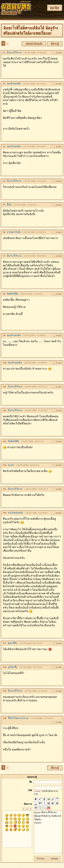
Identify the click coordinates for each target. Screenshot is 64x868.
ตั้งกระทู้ (55, 44)
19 (5, 691)
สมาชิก (55, 8)
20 (5, 718)
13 (5, 441)
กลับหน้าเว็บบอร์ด (34, 44)
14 (5, 465)
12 (5, 410)
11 (5, 387)
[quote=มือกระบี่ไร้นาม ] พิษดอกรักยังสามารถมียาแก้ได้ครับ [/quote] (48, 832)
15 (5, 489)
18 (5, 667)
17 (5, 643)
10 (5, 363)
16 (5, 513)
